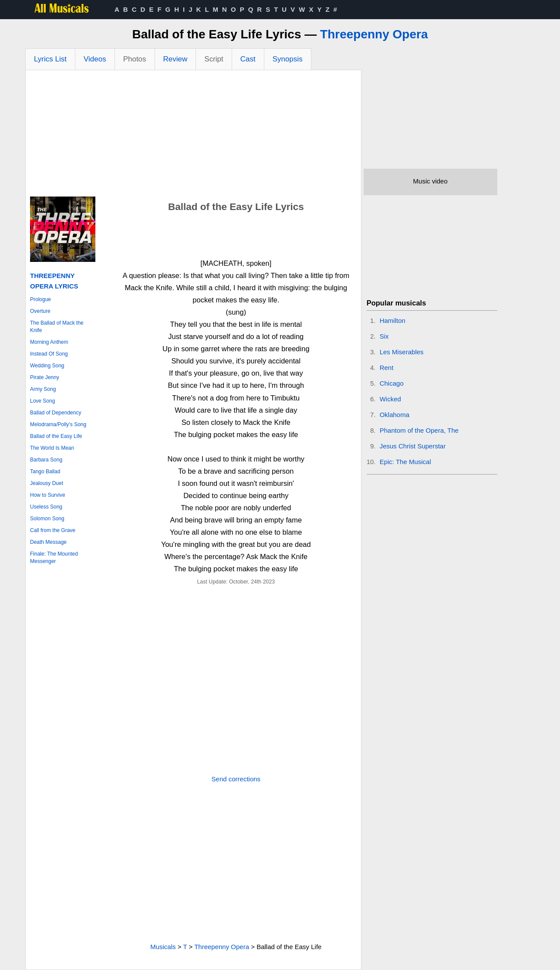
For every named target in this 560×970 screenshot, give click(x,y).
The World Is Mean (52, 448)
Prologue (40, 299)
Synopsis (288, 59)
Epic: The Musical (405, 462)
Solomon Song (47, 519)
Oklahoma (395, 415)
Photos (135, 59)
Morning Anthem (49, 342)
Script (214, 59)
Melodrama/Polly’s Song (58, 424)
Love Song (42, 401)
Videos (95, 59)
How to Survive (48, 495)
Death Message (48, 542)
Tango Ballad (45, 471)
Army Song (43, 389)
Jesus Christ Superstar (413, 446)
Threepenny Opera (374, 34)
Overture (40, 311)
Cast (248, 59)
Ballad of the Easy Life (56, 436)
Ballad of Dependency (56, 413)
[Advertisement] (193, 136)
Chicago (392, 383)
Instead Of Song (49, 354)
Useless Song (46, 507)
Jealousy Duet (47, 483)
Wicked (390, 399)
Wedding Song (47, 366)
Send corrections (236, 779)
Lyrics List (50, 59)
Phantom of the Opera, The (419, 430)
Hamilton (393, 321)
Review (175, 59)
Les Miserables (402, 352)
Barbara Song (46, 460)
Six (384, 336)
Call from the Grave (53, 530)
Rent (387, 368)
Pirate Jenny (45, 377)
